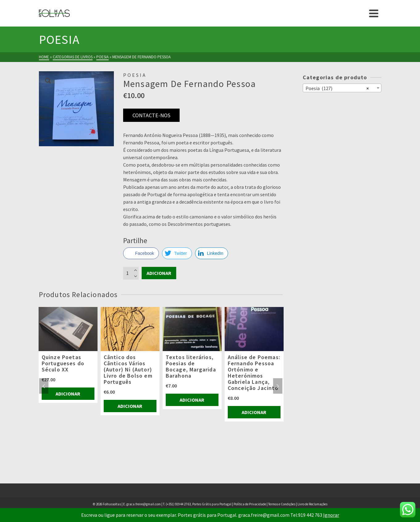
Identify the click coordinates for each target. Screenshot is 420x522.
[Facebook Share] (141, 253)
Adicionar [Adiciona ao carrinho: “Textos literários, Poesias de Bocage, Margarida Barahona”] (192, 400)
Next (278, 386)
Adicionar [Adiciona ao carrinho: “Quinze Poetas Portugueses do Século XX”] (68, 394)
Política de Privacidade (250, 504)
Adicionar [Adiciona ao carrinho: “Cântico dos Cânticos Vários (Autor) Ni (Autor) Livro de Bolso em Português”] (130, 406)
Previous (44, 386)
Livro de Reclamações (312, 504)
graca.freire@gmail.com (144, 504)
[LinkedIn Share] (212, 253)
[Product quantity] (131, 273)
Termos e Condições (282, 504)
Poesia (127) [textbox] (337, 88)
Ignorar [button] (331, 515)
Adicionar (159, 273)
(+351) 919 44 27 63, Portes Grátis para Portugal (199, 504)
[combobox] (342, 88)
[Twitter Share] (177, 253)
